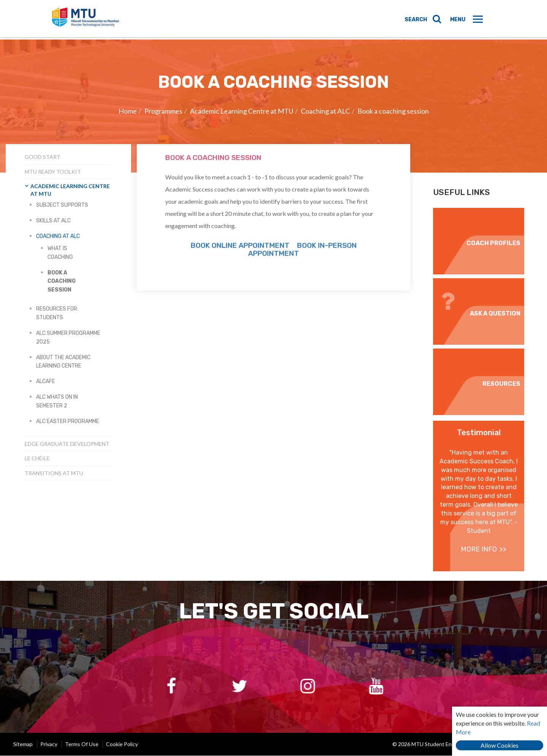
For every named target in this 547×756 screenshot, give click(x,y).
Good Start (43, 157)
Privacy (49, 744)
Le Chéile (37, 458)
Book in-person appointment (302, 249)
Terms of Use (82, 744)
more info (479, 549)
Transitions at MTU (54, 473)
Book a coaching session (393, 111)
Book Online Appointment (241, 245)
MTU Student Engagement (93, 20)
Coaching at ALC (325, 111)
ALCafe (46, 381)
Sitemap (23, 744)
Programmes (163, 111)
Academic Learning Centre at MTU (242, 111)
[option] (273, 106)
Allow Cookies (500, 745)
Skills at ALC (53, 221)
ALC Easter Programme (68, 421)
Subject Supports (62, 205)
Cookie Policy (122, 744)
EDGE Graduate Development (67, 444)
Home (128, 111)
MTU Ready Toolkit (53, 172)
